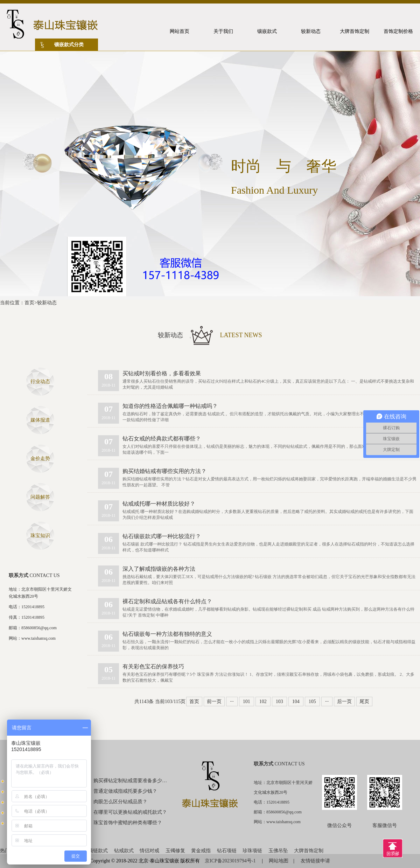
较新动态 (47, 303)
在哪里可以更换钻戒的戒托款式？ (130, 812)
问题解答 (40, 497)
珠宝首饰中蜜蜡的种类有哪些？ (128, 823)
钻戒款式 (124, 851)
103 (279, 702)
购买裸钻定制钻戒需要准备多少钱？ (131, 781)
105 (312, 702)
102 (263, 702)
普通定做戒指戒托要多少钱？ (125, 791)
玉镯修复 (175, 851)
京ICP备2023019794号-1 (231, 861)
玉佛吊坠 (278, 851)
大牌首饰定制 (309, 851)
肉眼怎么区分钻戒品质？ (120, 802)
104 (296, 702)
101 (247, 702)
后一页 (344, 702)
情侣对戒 (149, 851)
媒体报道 (40, 420)
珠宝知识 (40, 536)
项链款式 (98, 851)
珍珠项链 (252, 851)
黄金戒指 (201, 851)
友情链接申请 (315, 861)
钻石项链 (227, 851)
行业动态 (40, 381)
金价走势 (40, 459)
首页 (29, 303)
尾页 (364, 702)
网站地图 (279, 861)
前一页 (214, 702)
